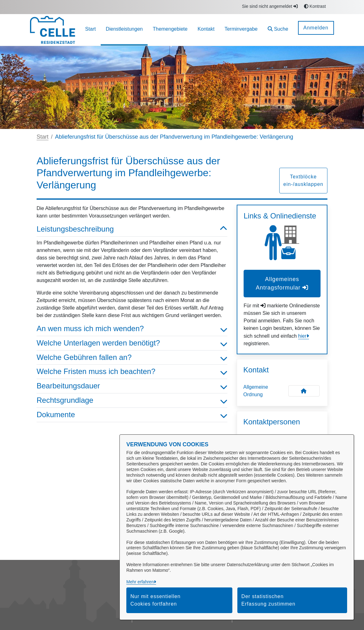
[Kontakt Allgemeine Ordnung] (304, 391)
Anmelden (316, 28)
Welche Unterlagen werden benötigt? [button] (132, 343)
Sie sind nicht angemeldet (270, 6)
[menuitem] (90, 30)
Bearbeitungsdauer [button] (132, 386)
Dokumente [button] (132, 415)
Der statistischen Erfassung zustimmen (268, 600)
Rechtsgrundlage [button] (132, 400)
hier (302, 336)
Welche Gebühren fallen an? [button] (132, 358)
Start (43, 137)
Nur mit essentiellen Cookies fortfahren (156, 600)
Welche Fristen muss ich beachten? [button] (132, 372)
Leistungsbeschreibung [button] (132, 229)
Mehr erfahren (140, 582)
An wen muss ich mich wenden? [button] (132, 329)
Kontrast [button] (315, 6)
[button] (278, 30)
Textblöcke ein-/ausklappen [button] (303, 180)
